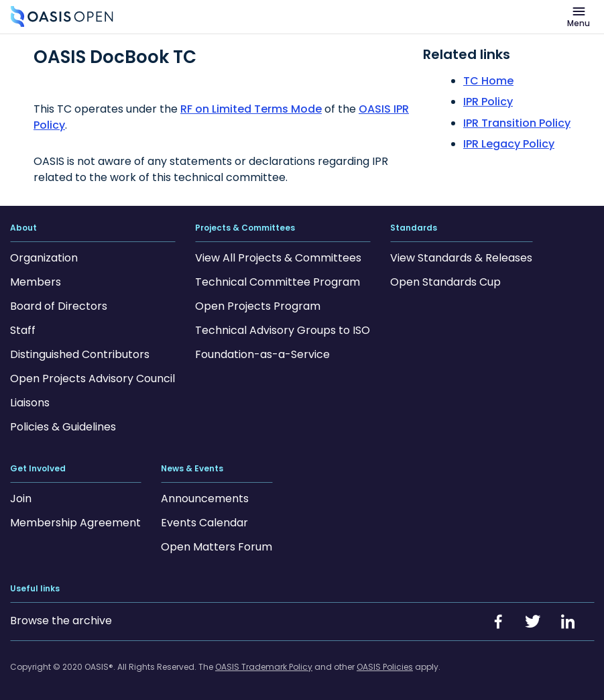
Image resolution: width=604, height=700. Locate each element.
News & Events (192, 469)
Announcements (205, 499)
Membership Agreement (75, 523)
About (23, 228)
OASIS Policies (385, 667)
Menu (579, 23)
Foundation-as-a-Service (262, 354)
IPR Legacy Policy (509, 144)
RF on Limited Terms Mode (251, 109)
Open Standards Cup (445, 282)
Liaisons (30, 403)
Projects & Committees (245, 228)
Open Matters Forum (217, 547)
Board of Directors (59, 306)
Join (21, 499)
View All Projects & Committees (278, 258)
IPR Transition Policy (517, 123)
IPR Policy (488, 102)
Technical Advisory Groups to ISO (283, 330)
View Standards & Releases (461, 258)
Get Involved (38, 469)
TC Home (488, 81)
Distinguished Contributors (80, 354)
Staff (23, 330)
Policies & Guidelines (63, 427)
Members (36, 282)
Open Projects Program (258, 306)
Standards (414, 228)
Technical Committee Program (278, 282)
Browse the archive (61, 621)
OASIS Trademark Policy (264, 667)
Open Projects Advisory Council (93, 378)
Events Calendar (204, 523)
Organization (44, 258)
